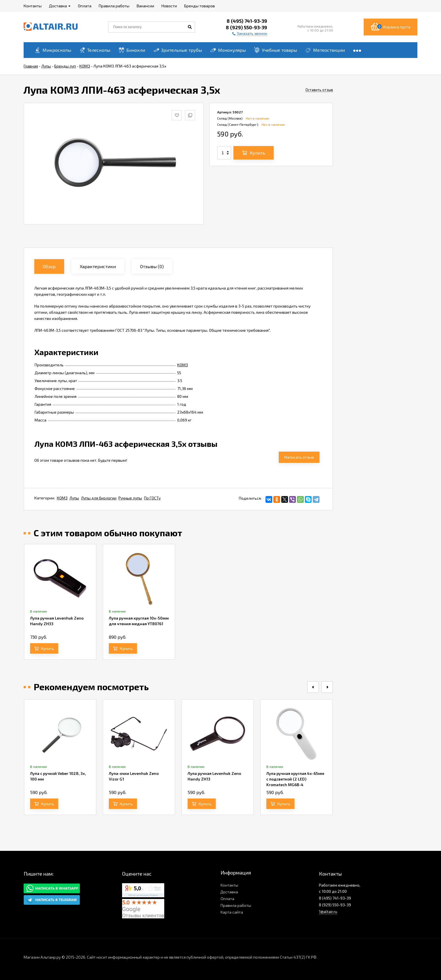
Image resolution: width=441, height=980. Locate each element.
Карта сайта (232, 912)
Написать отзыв (299, 457)
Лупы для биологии (99, 498)
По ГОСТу (152, 498)
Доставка (229, 892)
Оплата (227, 899)
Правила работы (236, 905)
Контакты (229, 885)
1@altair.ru (328, 911)
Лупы (74, 498)
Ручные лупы (130, 498)
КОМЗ (183, 365)
